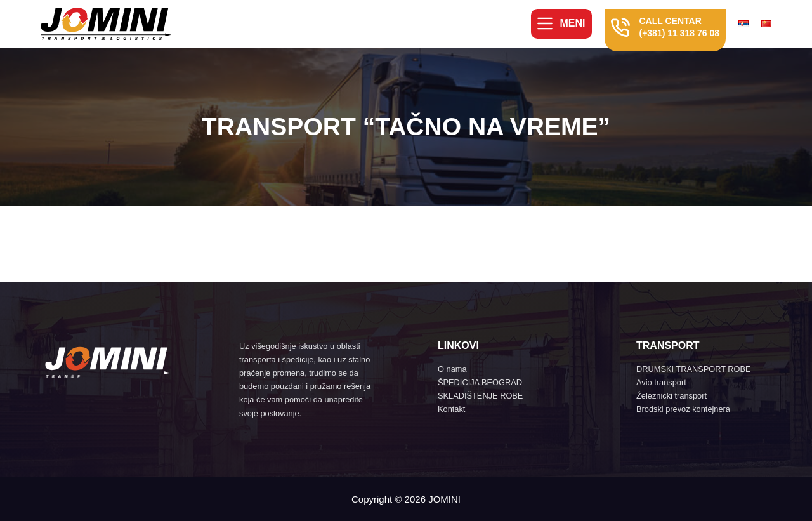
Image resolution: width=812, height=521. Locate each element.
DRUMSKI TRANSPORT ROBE (694, 369)
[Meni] (561, 23)
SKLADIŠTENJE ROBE (480, 396)
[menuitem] (747, 24)
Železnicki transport (671, 396)
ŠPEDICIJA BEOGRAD (480, 382)
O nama (452, 369)
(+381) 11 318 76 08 (680, 33)
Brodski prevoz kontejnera (683, 409)
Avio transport (661, 382)
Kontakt (451, 409)
